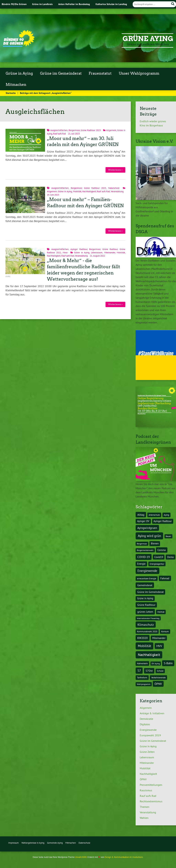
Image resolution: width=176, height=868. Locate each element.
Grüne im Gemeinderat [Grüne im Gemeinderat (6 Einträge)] (150, 592)
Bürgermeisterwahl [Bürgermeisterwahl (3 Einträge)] (145, 550)
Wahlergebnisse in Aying (33, 843)
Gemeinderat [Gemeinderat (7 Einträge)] (145, 585)
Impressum (13, 843)
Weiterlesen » (115, 170)
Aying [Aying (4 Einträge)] (166, 515)
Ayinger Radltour (79, 249)
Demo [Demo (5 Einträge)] (170, 557)
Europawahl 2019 (150, 735)
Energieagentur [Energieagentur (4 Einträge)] (157, 564)
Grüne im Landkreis (42, 4)
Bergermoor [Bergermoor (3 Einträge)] (142, 544)
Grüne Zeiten (147, 752)
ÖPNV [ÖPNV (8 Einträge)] (158, 684)
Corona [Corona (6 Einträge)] (162, 550)
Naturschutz (114, 188)
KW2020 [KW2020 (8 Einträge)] (142, 638)
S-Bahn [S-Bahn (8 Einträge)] (168, 663)
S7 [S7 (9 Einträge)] (139, 671)
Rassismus (146, 790)
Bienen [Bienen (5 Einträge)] (155, 543)
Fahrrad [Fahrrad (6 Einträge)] (165, 578)
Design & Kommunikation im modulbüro (124, 857)
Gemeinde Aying (55, 843)
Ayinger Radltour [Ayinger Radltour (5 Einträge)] (163, 521)
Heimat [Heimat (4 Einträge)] (161, 612)
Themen (145, 807)
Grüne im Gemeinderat (61, 73)
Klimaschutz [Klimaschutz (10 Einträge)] (146, 625)
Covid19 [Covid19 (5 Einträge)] (159, 557)
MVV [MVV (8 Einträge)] (159, 646)
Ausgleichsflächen (59, 130)
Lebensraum (97, 253)
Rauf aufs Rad (59, 134)
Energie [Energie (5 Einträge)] (141, 564)
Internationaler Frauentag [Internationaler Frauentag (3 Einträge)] (148, 618)
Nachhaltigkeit (89, 191)
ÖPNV (143, 779)
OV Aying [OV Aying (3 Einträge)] (156, 663)
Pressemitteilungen (151, 785)
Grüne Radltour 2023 (91, 130)
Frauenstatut (100, 73)
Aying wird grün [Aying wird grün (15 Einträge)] (149, 536)
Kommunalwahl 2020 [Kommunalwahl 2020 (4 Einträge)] (147, 631)
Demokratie (146, 719)
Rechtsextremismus (151, 801)
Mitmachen (16, 85)
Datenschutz (84, 843)
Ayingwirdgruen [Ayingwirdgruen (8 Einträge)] (147, 528)
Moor (65, 253)
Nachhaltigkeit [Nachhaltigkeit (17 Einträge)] (149, 655)
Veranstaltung (117, 191)
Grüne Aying (148, 39)
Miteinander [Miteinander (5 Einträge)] (159, 638)
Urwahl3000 (81, 857)
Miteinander (110, 253)
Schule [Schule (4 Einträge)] (160, 671)
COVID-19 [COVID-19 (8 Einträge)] (144, 557)
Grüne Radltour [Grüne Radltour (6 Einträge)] (146, 605)
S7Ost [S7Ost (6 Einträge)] (149, 671)
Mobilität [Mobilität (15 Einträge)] (145, 646)
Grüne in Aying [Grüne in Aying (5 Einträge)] (145, 598)
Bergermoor (74, 130)
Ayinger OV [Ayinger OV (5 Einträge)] (143, 521)
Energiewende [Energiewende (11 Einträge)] (147, 571)
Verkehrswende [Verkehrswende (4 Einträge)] (158, 677)
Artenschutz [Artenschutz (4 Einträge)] (154, 515)
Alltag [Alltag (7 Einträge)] (141, 515)
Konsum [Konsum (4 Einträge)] (165, 631)
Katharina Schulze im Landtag (111, 4)
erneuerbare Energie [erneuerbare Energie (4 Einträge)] (147, 578)
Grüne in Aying (19, 73)
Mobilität (77, 191)
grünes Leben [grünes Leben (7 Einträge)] (145, 612)
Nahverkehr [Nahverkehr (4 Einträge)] (142, 663)
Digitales (145, 724)
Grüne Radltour (110, 249)
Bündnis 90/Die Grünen (14, 4)
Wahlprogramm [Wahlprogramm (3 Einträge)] (144, 684)
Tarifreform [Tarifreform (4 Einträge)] (142, 677)
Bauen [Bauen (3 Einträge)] (168, 536)
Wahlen (144, 818)
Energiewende (148, 730)
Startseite (11, 93)
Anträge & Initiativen (152, 713)
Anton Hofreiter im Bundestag (74, 4)
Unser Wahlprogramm (139, 73)
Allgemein (111, 130)
